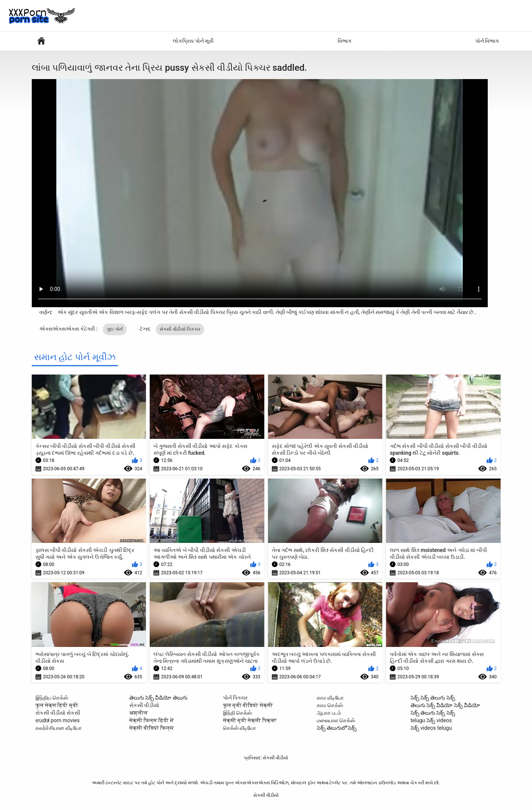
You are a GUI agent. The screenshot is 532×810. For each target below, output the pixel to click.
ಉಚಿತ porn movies (58, 720)
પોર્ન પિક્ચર (235, 698)
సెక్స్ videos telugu (431, 728)
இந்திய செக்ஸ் (52, 698)
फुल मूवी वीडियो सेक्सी (248, 705)
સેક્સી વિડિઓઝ (41, 41)
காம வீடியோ (330, 698)
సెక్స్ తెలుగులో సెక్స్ (337, 728)
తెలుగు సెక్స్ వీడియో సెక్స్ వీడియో (446, 705)
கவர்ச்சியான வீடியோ (59, 728)
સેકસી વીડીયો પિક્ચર (180, 329)
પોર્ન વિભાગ (487, 41)
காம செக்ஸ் (330, 705)
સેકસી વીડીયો (144, 705)
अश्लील (139, 713)
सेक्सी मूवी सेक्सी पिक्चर (250, 720)
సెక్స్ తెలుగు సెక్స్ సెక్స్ (433, 713)
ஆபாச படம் (329, 713)
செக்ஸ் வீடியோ (240, 728)
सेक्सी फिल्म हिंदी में (152, 720)
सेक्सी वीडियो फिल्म (152, 728)
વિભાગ (344, 41)
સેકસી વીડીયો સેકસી (58, 713)
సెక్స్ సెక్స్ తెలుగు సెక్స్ (433, 698)
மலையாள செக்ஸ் (336, 720)
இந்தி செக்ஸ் (237, 713)
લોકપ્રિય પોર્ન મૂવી (193, 41)
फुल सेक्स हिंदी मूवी (57, 705)
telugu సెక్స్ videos (431, 720)
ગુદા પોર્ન (115, 329)
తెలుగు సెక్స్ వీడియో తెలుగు (158, 698)
